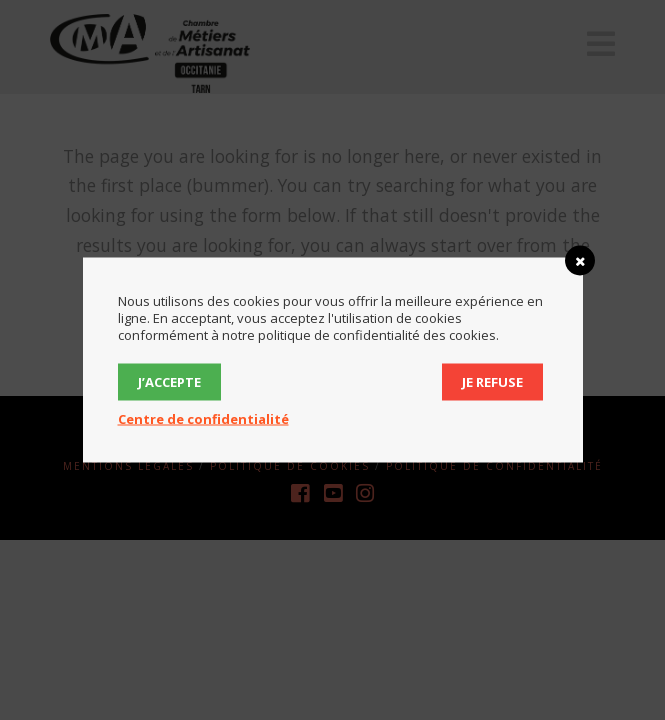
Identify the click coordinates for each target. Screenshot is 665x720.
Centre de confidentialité (203, 419)
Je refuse (492, 382)
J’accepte (169, 382)
